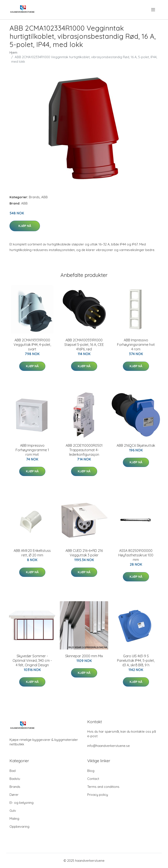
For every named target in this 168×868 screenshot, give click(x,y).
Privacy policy (98, 795)
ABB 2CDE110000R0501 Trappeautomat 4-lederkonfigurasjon (84, 450)
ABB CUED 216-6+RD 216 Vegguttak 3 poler (84, 553)
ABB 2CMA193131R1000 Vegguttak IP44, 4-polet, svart (32, 345)
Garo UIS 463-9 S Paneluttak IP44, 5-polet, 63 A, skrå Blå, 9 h (136, 660)
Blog (91, 771)
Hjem (13, 52)
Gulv (13, 811)
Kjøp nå (25, 226)
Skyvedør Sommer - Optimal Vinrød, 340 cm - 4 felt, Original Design (32, 660)
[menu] (153, 10)
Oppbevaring (19, 827)
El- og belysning (21, 803)
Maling (14, 819)
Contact (93, 779)
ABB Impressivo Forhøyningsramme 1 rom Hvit (32, 450)
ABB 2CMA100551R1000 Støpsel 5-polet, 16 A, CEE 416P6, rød (84, 345)
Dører (14, 795)
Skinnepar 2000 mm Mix (84, 656)
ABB (44, 197)
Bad (13, 771)
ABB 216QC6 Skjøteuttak (136, 445)
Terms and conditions (103, 787)
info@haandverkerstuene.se (109, 746)
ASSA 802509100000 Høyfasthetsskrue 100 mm (136, 555)
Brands (34, 197)
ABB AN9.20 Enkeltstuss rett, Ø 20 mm (32, 553)
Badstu (15, 779)
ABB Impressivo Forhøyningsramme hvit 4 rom (136, 345)
